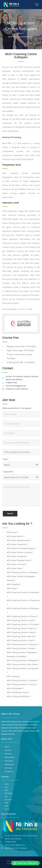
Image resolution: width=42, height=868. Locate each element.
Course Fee (8, 472)
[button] (25, 863)
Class (6, 459)
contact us (22, 309)
